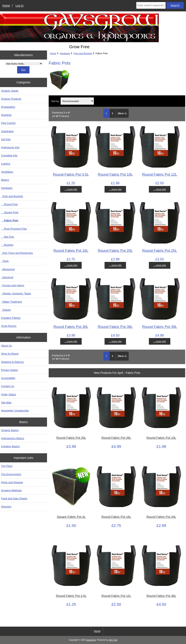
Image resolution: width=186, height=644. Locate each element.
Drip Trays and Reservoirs (17, 253)
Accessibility (8, 378)
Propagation (8, 107)
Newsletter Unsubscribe (15, 411)
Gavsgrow (91, 640)
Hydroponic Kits (10, 147)
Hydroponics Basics (13, 438)
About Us (6, 346)
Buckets (7, 245)
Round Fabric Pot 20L (115, 251)
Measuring (8, 269)
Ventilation (7, 172)
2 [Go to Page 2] (112, 113)
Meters (5, 180)
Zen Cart (113, 640)
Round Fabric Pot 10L (115, 174)
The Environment (11, 474)
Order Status (8, 394)
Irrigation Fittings (11, 318)
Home (6, 6)
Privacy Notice (9, 370)
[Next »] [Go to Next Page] (122, 113)
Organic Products (11, 99)
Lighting (6, 164)
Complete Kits (9, 155)
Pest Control (8, 123)
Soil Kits (6, 139)
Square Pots (10, 212)
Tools (5, 261)
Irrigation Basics (10, 446)
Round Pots (9, 204)
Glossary (6, 507)
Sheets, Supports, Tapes (16, 293)
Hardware (65, 53)
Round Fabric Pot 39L (160, 327)
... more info (71, 189)
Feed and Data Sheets (14, 498)
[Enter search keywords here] (151, 5)
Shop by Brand (10, 354)
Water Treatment (12, 302)
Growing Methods (11, 490)
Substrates (7, 131)
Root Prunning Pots (14, 229)
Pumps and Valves (13, 285)
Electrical (7, 277)
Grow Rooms (9, 326)
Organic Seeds (10, 91)
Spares (6, 310)
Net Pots (8, 237)
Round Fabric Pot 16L (71, 251)
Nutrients (6, 115)
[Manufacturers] (24, 64)
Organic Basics (10, 430)
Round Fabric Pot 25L (160, 251)
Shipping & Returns (12, 362)
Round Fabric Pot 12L (160, 174)
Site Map (6, 402)
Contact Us (8, 386)
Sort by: (55, 101)
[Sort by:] (77, 101)
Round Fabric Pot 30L (71, 327)
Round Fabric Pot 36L (115, 327)
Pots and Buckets (83, 53)
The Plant (7, 466)
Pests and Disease (12, 482)
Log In (19, 6)
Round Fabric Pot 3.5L (71, 174)
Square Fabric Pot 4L (71, 517)
